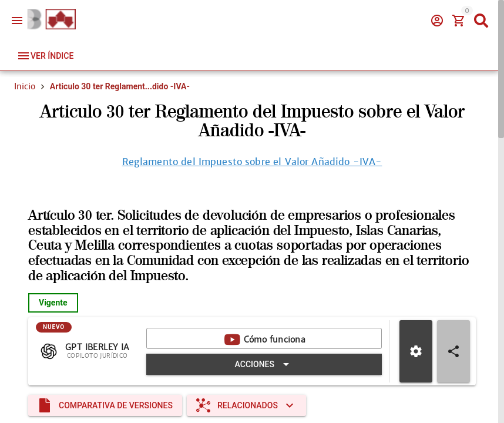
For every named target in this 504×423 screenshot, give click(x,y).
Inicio (25, 86)
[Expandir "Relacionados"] (246, 405)
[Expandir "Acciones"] (264, 364)
